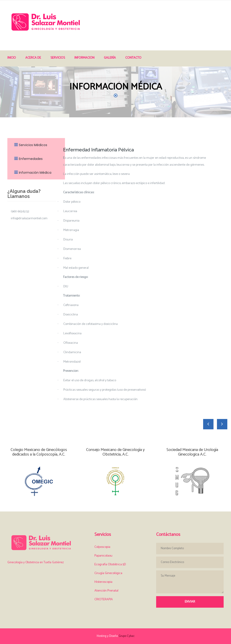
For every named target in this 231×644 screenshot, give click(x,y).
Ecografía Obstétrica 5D (110, 565)
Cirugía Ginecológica (108, 573)
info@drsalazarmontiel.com (29, 219)
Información (84, 58)
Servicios (58, 58)
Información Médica (32, 173)
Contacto (133, 58)
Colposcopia (102, 547)
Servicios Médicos (30, 145)
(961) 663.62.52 (20, 212)
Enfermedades (27, 159)
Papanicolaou (103, 556)
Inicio (12, 58)
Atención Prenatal (106, 591)
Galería (110, 58)
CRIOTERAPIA (104, 599)
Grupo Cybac (127, 636)
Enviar (190, 602)
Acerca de (33, 58)
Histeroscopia (103, 582)
